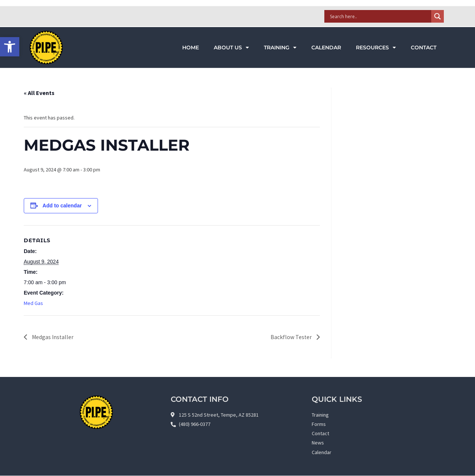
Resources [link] (376, 47)
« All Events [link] (39, 93)
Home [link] (191, 47)
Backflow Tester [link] (291, 337)
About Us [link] (231, 47)
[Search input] (380, 16)
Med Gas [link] (33, 303)
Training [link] (280, 47)
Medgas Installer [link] (53, 337)
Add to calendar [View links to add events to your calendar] (62, 206)
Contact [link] (424, 47)
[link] (10, 47)
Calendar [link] (326, 47)
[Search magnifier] (438, 16)
